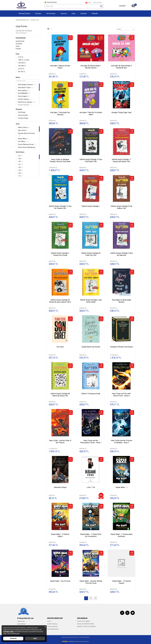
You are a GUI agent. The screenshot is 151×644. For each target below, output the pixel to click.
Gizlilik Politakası (52, 624)
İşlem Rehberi (21, 624)
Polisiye (18, 49)
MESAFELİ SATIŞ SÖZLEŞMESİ (86, 626)
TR (88, 3)
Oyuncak (64, 14)
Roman (31, 20)
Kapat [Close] (35, 638)
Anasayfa (19, 20)
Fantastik (19, 44)
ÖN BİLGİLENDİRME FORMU (86, 624)
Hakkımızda (21, 621)
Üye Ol (49, 621)
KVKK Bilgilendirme (53, 629)
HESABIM (123, 6)
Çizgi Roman (20, 41)
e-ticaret (71, 641)
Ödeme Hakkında (52, 626)
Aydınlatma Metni (9, 632)
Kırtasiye (38, 14)
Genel (18, 46)
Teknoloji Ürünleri (24, 14)
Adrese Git (13, 638)
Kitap (73, 14)
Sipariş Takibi (97, 2)
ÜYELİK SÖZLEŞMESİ (83, 621)
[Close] (45, 627)
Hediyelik (95, 14)
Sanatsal (83, 14)
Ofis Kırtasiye (51, 14)
